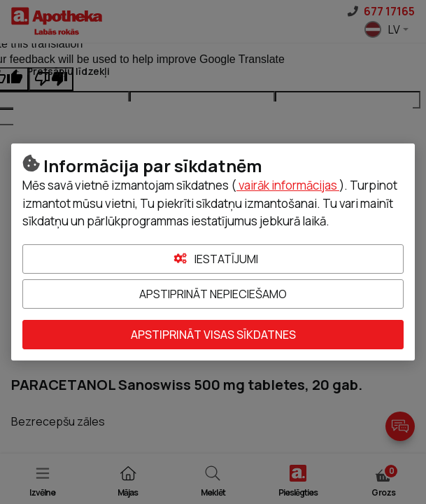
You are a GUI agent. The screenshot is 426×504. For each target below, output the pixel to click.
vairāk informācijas (288, 185)
